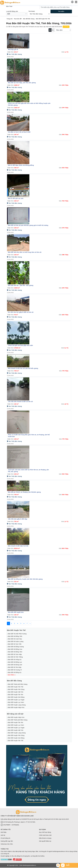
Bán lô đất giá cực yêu (16, 198)
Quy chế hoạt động (45, 832)
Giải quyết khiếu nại (45, 841)
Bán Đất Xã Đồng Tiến (15, 636)
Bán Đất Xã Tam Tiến (15, 644)
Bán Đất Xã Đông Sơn (15, 665)
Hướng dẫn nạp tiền (7, 841)
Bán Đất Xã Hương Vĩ (15, 670)
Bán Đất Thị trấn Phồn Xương (17, 634)
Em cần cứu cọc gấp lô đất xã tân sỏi (21, 312)
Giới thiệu (66, 27)
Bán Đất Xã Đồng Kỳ (15, 672)
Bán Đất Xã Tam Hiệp (15, 654)
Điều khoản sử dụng (45, 838)
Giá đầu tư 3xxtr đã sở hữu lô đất (19, 132)
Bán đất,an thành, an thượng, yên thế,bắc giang (24, 492)
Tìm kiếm (61, 11)
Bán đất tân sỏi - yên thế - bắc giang (21, 285)
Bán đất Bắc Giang (14, 681)
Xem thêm (11, 675)
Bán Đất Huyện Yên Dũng (16, 689)
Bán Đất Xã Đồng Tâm (15, 652)
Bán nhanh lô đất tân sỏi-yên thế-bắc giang (23, 368)
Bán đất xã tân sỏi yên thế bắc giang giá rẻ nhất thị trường (28, 225)
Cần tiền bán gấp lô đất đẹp (18, 519)
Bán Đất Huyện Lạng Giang (17, 705)
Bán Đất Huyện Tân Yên (15, 695)
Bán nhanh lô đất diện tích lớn (18, 546)
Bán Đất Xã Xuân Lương (16, 641)
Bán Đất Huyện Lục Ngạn (16, 700)
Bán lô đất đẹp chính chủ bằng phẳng (21, 165)
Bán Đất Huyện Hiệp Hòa (16, 707)
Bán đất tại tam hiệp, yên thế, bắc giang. (22, 83)
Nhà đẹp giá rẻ (13, 49)
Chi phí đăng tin (5, 838)
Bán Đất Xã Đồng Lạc (15, 662)
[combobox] (17, 14)
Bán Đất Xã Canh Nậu (15, 639)
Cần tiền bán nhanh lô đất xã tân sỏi (20, 401)
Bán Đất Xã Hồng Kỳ (15, 660)
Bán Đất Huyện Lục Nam (16, 702)
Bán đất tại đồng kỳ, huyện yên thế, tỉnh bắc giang (25, 579)
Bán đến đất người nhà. (16, 612)
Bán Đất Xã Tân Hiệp (15, 667)
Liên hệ (3, 835)
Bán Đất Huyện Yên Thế (16, 630)
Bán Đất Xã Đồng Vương (16, 647)
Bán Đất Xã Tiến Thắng (15, 657)
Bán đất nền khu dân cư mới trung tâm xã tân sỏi (25, 252)
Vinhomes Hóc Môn (7, 844)
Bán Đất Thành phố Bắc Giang (18, 684)
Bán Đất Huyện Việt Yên (16, 692)
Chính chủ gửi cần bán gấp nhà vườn (20, 345)
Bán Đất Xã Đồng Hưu (15, 649)
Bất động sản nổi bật (15, 714)
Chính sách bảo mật (45, 835)
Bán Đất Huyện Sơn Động (16, 697)
